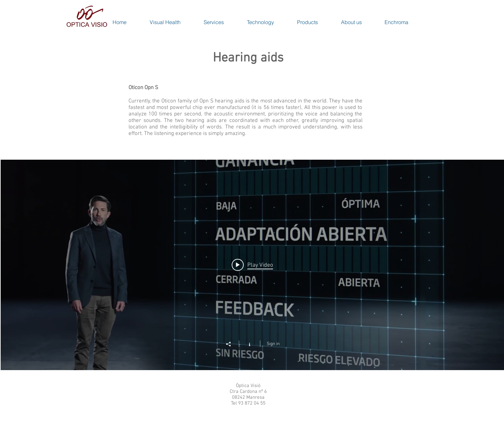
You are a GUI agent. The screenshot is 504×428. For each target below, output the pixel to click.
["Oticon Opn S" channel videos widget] (252, 265)
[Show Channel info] (250, 344)
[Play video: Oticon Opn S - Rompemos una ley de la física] (252, 265)
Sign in (274, 344)
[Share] (232, 344)
